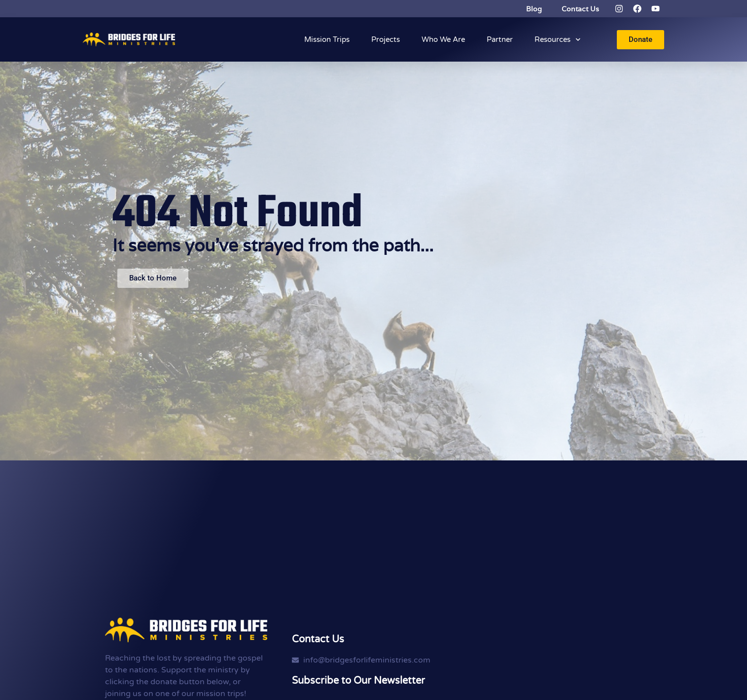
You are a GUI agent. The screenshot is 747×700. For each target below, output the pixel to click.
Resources (558, 40)
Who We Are (443, 39)
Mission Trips (327, 39)
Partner (500, 39)
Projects (386, 39)
